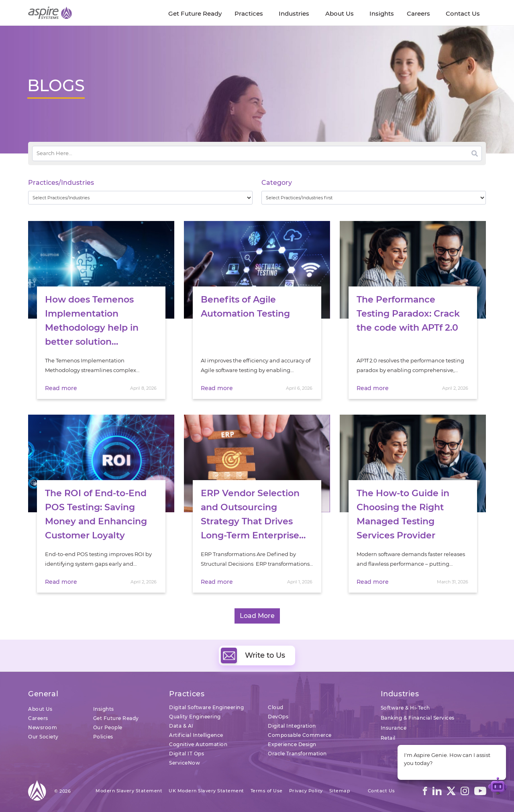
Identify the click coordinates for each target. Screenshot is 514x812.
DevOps (278, 717)
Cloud (276, 707)
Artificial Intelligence (196, 735)
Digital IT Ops (187, 754)
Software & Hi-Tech (405, 708)
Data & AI (181, 726)
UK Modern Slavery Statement (206, 791)
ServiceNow (185, 763)
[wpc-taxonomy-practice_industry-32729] (140, 198)
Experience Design (292, 744)
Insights (104, 709)
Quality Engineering (195, 717)
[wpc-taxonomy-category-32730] (374, 198)
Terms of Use (267, 791)
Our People (108, 727)
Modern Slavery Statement (129, 791)
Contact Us (381, 791)
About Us (40, 709)
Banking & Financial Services (418, 718)
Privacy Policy (306, 791)
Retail (388, 738)
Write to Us (253, 655)
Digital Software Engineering (206, 707)
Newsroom (43, 727)
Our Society (43, 737)
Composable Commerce (300, 735)
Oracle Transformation (297, 754)
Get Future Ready (116, 718)
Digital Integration (292, 726)
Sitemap (340, 791)
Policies (103, 737)
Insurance (394, 728)
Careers (38, 718)
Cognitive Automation (198, 744)
